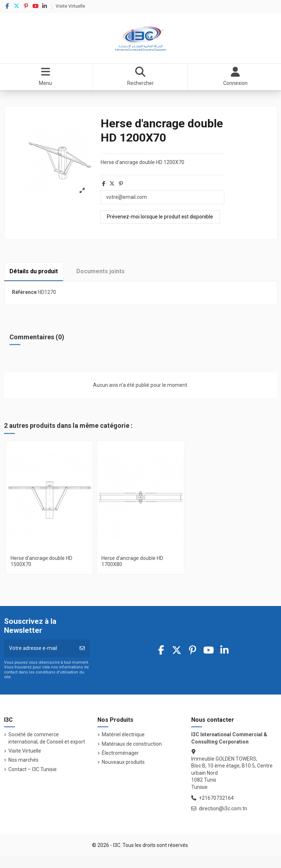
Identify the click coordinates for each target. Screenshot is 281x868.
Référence (24, 292)
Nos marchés (23, 760)
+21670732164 (216, 798)
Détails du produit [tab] (34, 271)
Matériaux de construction (132, 744)
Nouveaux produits (123, 762)
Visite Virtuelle (70, 6)
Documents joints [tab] (101, 271)
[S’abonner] (82, 648)
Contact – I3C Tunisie (33, 769)
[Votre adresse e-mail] (40, 648)
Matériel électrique (123, 734)
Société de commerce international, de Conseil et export (47, 738)
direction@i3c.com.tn (223, 808)
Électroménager (120, 753)
